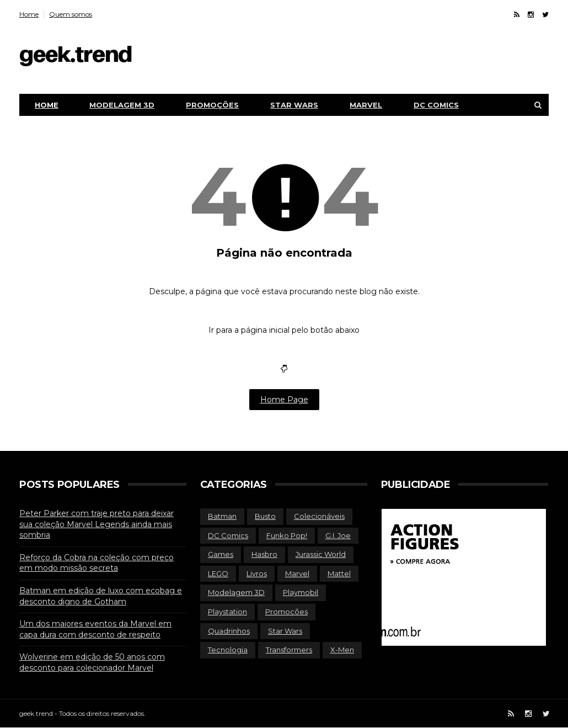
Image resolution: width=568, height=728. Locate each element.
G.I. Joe (338, 535)
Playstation (227, 612)
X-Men (342, 650)
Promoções (212, 105)
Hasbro (264, 554)
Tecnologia (228, 650)
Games (221, 554)
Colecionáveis (319, 516)
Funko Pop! (287, 535)
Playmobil (301, 592)
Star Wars (294, 105)
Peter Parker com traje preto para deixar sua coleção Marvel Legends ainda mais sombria (97, 524)
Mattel (339, 573)
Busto (265, 516)
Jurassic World (321, 554)
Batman (222, 516)
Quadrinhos (229, 631)
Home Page (284, 400)
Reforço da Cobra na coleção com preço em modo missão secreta (97, 563)
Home (29, 14)
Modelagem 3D (122, 105)
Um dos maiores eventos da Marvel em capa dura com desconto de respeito (95, 629)
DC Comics (436, 105)
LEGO (218, 573)
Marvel (366, 105)
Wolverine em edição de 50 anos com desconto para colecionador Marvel (92, 662)
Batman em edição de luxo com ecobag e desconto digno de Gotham (101, 596)
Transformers (289, 650)
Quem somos (71, 14)
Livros (257, 573)
